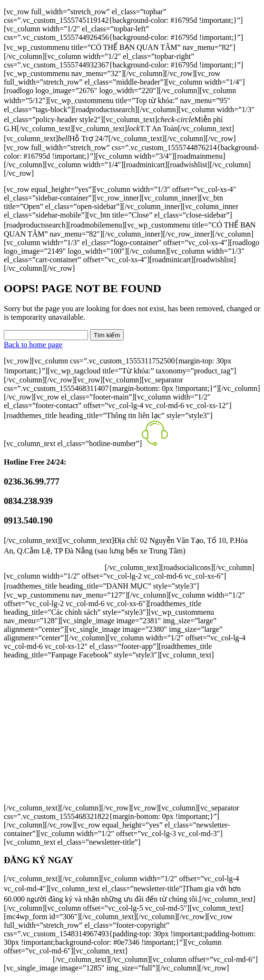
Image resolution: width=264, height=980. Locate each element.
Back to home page (33, 345)
